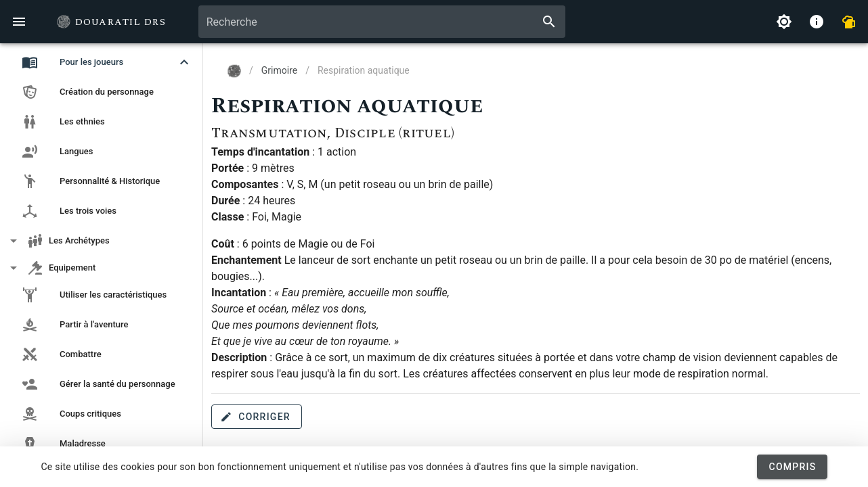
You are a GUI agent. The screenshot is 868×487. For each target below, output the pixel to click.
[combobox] (382, 22)
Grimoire (279, 70)
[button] (102, 62)
